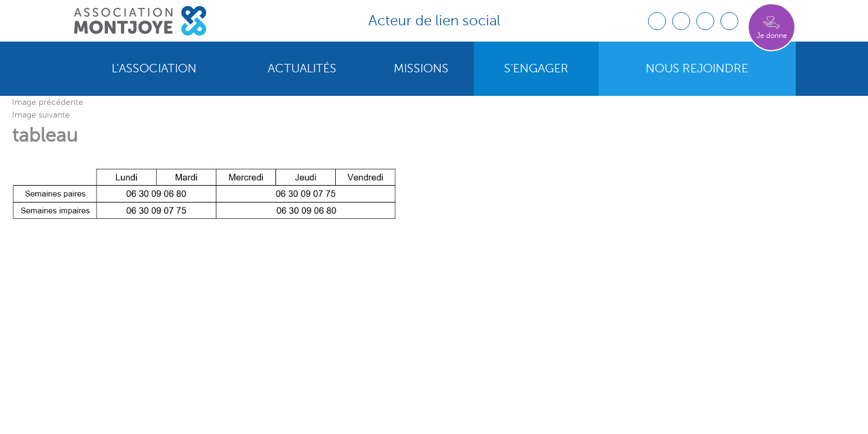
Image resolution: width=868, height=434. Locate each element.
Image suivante (41, 115)
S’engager (536, 69)
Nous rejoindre (697, 69)
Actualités (302, 69)
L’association (154, 69)
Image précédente (48, 102)
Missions (421, 69)
